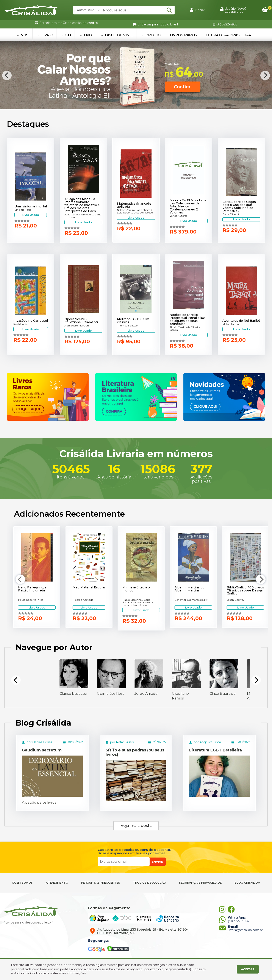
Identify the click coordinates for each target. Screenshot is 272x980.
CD (66, 35)
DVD (86, 35)
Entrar (197, 10)
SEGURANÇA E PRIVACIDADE (200, 883)
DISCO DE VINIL (117, 35)
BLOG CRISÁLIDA (247, 883)
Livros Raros (183, 35)
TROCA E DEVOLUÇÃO (149, 883)
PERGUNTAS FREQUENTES (101, 883)
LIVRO (45, 35)
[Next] (265, 75)
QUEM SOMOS (22, 883)
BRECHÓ (151, 35)
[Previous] (7, 75)
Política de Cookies (28, 973)
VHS (23, 35)
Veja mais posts (136, 826)
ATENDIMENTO (57, 883)
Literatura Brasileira (228, 35)
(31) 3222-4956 (225, 24)
